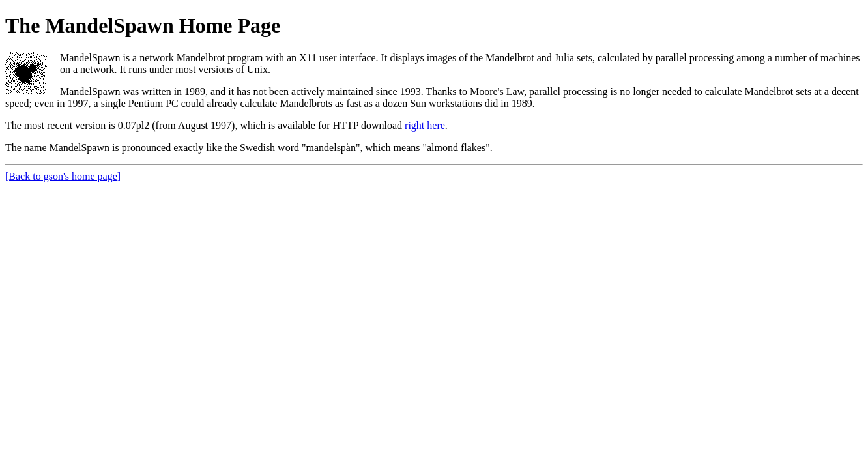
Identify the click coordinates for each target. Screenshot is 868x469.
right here (425, 125)
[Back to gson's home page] (63, 176)
